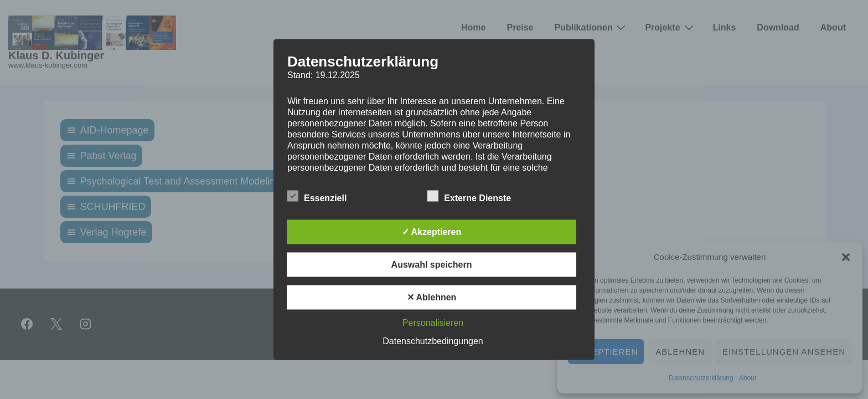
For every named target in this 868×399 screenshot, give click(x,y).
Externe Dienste (469, 197)
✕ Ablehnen (432, 297)
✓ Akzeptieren (432, 232)
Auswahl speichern (432, 265)
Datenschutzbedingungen (433, 341)
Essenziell (317, 197)
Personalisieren (433, 323)
